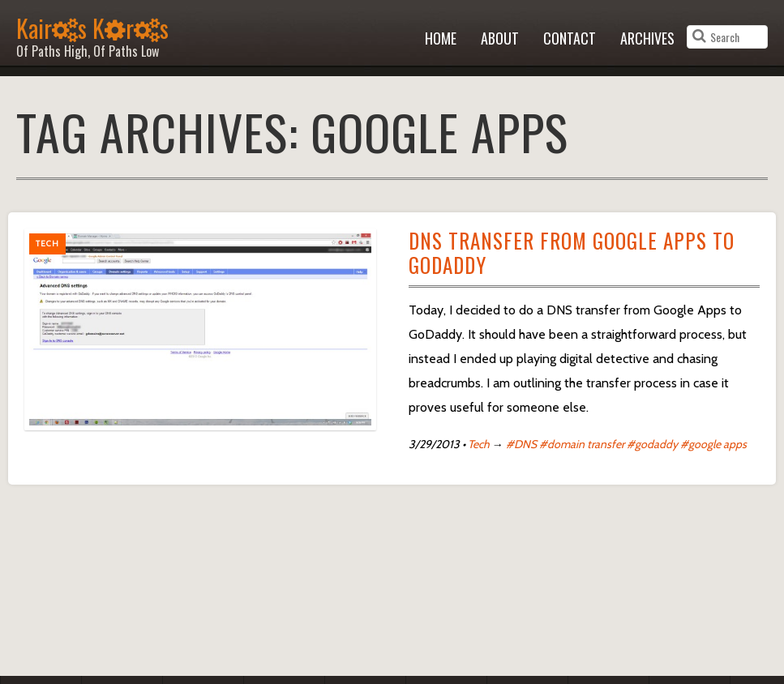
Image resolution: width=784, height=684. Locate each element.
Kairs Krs (92, 34)
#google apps (713, 444)
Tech (479, 444)
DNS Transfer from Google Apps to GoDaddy (572, 252)
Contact (570, 38)
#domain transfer (582, 444)
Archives (647, 38)
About (500, 38)
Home (441, 38)
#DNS (521, 444)
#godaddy (652, 444)
